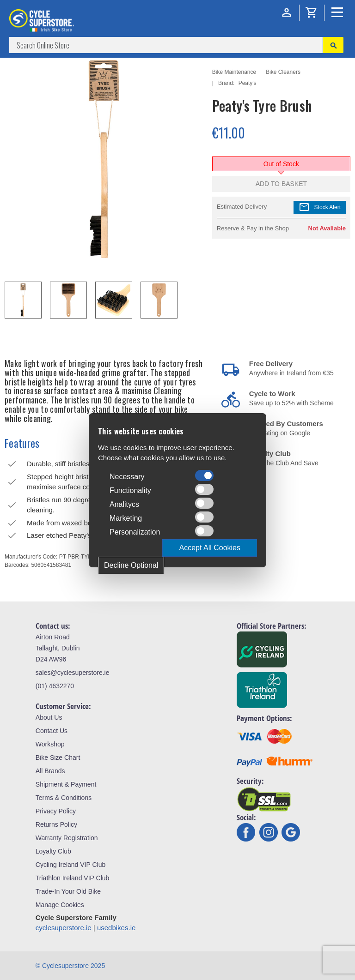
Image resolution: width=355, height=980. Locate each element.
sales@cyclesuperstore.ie (73, 673)
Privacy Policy (56, 811)
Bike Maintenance (234, 72)
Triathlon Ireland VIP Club (73, 878)
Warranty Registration (67, 838)
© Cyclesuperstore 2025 (70, 966)
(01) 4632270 (55, 686)
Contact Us (52, 731)
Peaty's (248, 83)
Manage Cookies (60, 905)
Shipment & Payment (66, 784)
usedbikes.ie (116, 928)
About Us (49, 717)
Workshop (50, 744)
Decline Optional (131, 565)
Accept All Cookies (210, 548)
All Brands (50, 771)
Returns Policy (56, 824)
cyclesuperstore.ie (64, 928)
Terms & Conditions (64, 798)
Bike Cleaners (283, 72)
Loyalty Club (53, 851)
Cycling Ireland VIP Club (70, 865)
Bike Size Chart (58, 758)
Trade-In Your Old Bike (68, 891)
